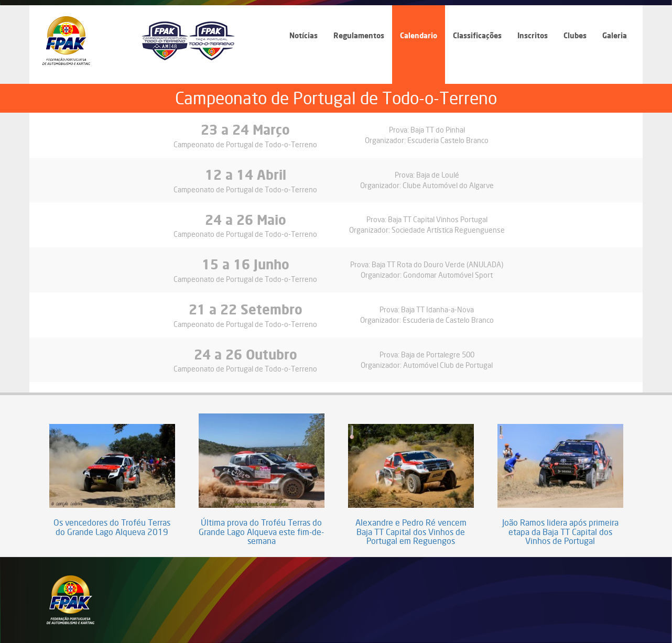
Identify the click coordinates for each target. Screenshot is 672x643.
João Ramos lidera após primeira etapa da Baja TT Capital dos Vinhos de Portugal (560, 532)
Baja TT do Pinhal (438, 130)
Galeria (615, 35)
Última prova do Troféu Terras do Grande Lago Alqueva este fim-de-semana (261, 532)
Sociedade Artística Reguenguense (448, 230)
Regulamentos (359, 35)
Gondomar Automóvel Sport (448, 275)
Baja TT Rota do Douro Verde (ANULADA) (437, 264)
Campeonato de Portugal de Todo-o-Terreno (245, 144)
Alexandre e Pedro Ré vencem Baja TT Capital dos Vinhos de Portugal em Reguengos (411, 532)
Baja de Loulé (438, 175)
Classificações (477, 35)
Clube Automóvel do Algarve (448, 185)
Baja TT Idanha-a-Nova (437, 309)
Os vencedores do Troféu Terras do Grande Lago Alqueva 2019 (112, 527)
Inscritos (533, 35)
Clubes (575, 35)
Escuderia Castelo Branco (448, 140)
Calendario (419, 35)
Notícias (304, 35)
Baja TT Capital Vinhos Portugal (438, 219)
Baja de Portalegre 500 (438, 355)
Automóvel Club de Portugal (448, 365)
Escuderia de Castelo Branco (448, 320)
